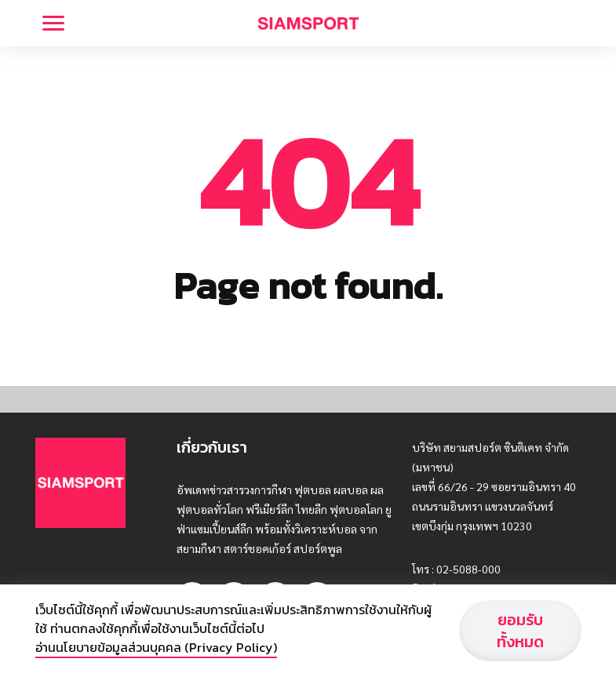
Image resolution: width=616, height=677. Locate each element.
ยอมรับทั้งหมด (520, 631)
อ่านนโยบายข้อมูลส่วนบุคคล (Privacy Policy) (156, 647)
